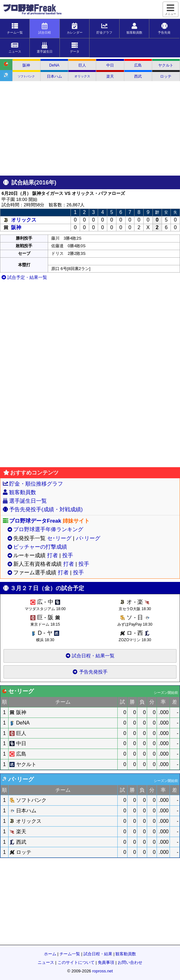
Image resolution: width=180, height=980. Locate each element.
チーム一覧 (70, 954)
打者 (53, 555)
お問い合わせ (130, 962)
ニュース (46, 962)
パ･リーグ (88, 538)
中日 (110, 65)
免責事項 (106, 962)
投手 (68, 555)
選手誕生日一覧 (28, 501)
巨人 (82, 65)
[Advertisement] (90, 129)
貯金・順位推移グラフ (36, 484)
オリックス (82, 76)
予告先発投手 (90, 672)
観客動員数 (23, 492)
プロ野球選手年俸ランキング (48, 529)
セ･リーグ (59, 538)
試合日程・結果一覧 (90, 656)
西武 (138, 76)
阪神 (26, 65)
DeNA (54, 65)
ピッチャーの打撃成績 (40, 547)
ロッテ (166, 76)
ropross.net (102, 971)
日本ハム (54, 76)
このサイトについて (76, 962)
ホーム (50, 954)
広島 (138, 65)
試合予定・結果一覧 (24, 277)
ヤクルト (166, 65)
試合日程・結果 (98, 954)
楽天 (110, 76)
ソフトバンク (26, 76)
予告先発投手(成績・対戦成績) (46, 509)
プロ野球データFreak (35, 521)
